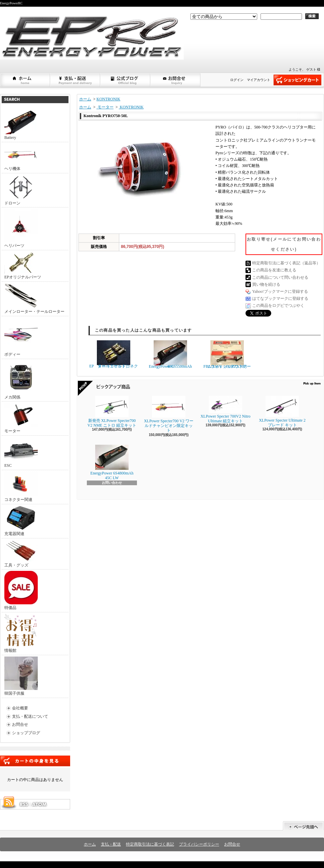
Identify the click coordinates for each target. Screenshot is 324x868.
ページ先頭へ (303, 826)
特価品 (21, 590)
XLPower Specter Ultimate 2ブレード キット (282, 412)
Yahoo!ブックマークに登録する (280, 291)
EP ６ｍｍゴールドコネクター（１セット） (114, 354)
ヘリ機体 (21, 157)
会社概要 (20, 708)
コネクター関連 (21, 487)
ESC (21, 452)
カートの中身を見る (35, 761)
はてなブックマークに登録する (280, 298)
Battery (21, 124)
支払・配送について (75, 80)
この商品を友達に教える (274, 270)
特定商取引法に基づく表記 (150, 844)
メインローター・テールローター (34, 298)
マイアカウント (259, 80)
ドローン (21, 190)
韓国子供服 (21, 676)
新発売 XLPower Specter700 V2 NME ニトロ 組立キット (112, 412)
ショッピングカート (297, 80)
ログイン (237, 80)
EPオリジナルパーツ (23, 266)
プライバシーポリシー (199, 844)
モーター (21, 418)
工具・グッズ (21, 554)
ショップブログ (126, 80)
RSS (24, 804)
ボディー (21, 337)
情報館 (21, 633)
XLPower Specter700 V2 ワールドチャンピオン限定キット (169, 414)
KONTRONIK (108, 99)
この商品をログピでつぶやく (278, 306)
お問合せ (176, 80)
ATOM (40, 804)
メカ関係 (21, 380)
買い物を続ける (266, 284)
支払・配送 (111, 844)
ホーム (25, 80)
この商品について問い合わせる (280, 277)
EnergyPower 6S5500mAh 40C (171, 355)
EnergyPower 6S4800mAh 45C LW (112, 462)
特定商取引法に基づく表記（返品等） (286, 263)
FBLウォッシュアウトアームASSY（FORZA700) (227, 355)
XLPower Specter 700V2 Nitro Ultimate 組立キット (225, 410)
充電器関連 (21, 521)
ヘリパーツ (21, 228)
